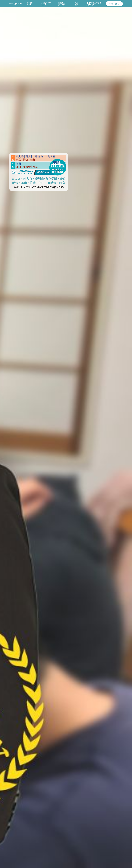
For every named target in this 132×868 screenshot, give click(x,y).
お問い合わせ (114, 4)
